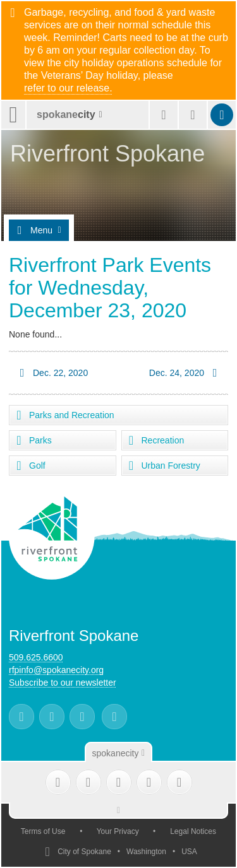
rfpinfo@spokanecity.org (56, 670)
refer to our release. (68, 88)
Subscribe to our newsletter (63, 683)
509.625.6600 (36, 657)
